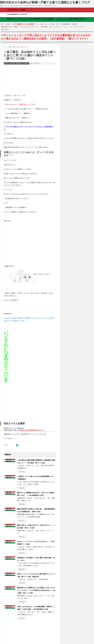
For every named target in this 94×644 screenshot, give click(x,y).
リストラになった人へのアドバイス (29, 27)
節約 (58, 24)
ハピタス (15, 428)
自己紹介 (8, 24)
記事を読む (22, 472)
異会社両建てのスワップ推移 (9, 27)
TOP (2, 24)
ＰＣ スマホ (73, 27)
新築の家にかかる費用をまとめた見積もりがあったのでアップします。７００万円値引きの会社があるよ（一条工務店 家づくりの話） (36, 590)
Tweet (6, 445)
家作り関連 (44, 27)
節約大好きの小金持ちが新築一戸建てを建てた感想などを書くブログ (45, 2)
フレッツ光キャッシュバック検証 (45, 24)
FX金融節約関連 (66, 24)
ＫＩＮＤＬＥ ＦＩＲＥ (60, 27)
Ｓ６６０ (81, 27)
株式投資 (75, 24)
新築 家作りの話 (35, 63)
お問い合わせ (5, 29)
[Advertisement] (30, 80)
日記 (50, 27)
